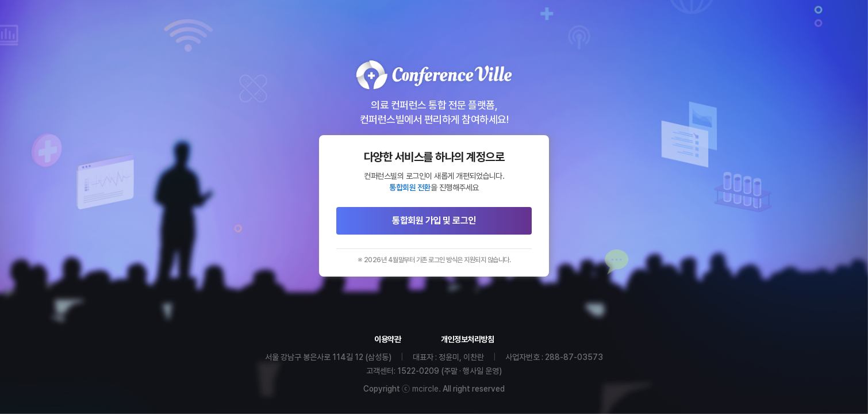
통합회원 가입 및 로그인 (434, 221)
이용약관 (387, 339)
